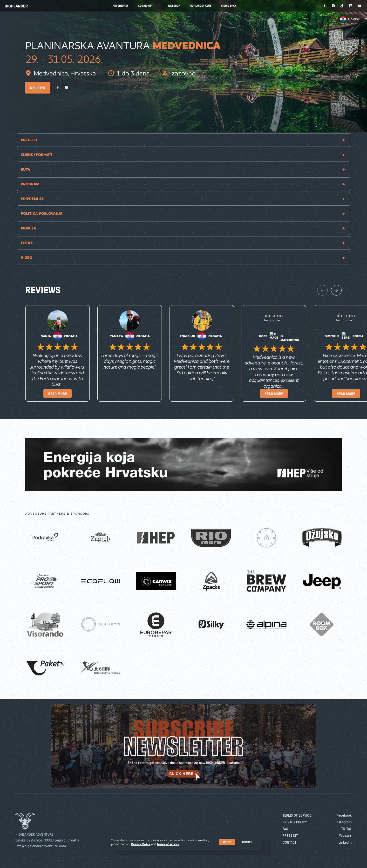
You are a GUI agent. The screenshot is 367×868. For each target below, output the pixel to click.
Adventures (121, 6)
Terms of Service (297, 815)
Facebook (344, 815)
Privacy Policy (295, 822)
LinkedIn (345, 842)
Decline (247, 842)
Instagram (343, 822)
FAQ (285, 829)
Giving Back (229, 6)
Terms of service (168, 844)
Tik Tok (346, 829)
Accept (227, 842)
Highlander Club (200, 6)
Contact (289, 842)
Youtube (345, 835)
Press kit (290, 835)
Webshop (174, 6)
